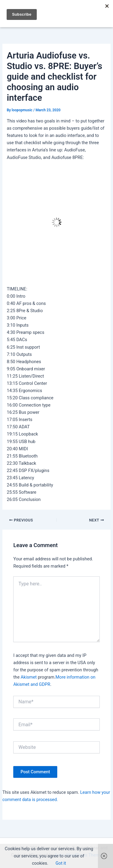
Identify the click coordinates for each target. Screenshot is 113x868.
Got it (61, 863)
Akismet (29, 677)
